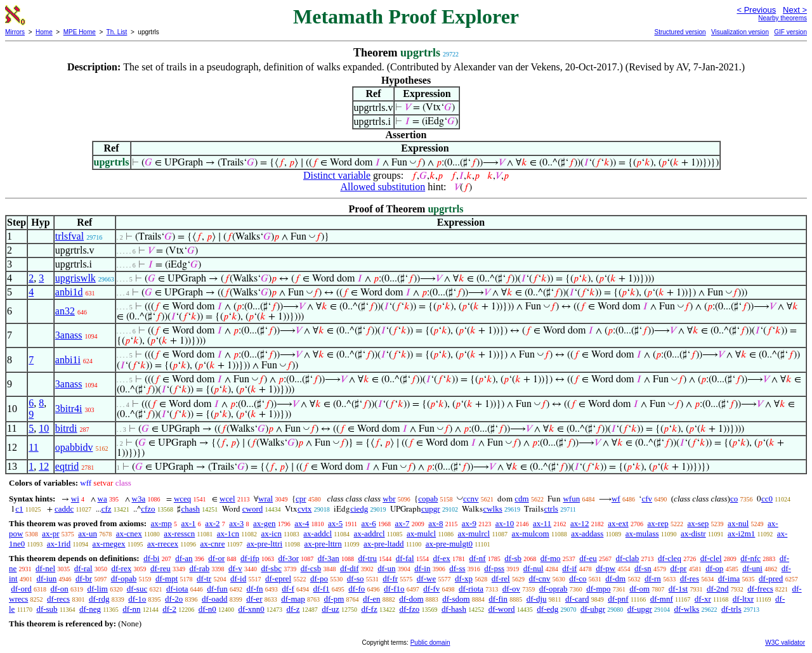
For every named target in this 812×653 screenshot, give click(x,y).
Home (44, 32)
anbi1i (68, 360)
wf (616, 499)
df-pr (678, 568)
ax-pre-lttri (265, 544)
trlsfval (69, 236)
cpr (301, 499)
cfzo (148, 509)
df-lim (97, 589)
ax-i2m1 (741, 533)
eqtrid (67, 466)
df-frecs (760, 589)
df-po (319, 579)
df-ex (441, 558)
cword (253, 509)
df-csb (311, 568)
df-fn (255, 589)
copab (428, 499)
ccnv (471, 499)
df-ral (83, 568)
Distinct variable (337, 175)
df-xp (464, 579)
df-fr (390, 579)
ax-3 (236, 523)
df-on (60, 589)
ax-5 (335, 523)
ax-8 (435, 523)
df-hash (454, 609)
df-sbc (271, 568)
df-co (578, 579)
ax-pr (50, 533)
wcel (227, 499)
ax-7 (402, 523)
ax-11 (542, 523)
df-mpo (598, 589)
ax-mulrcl (474, 533)
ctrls (551, 509)
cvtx (304, 509)
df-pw (606, 568)
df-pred (771, 579)
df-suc (137, 589)
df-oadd (214, 599)
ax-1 (189, 523)
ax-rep (658, 523)
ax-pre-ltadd (384, 544)
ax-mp (161, 523)
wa (102, 499)
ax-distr (693, 533)
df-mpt (167, 579)
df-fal (405, 558)
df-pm (334, 599)
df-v (235, 568)
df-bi (151, 558)
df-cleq (670, 558)
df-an (184, 558)
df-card (577, 599)
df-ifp (250, 558)
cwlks (492, 509)
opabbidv (74, 447)
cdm (521, 499)
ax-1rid (59, 544)
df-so (356, 579)
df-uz (330, 609)
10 (44, 428)
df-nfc (750, 558)
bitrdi (66, 428)
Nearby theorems (783, 18)
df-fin (498, 599)
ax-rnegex (109, 544)
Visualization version (740, 32)
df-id (238, 579)
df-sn (643, 568)
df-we (426, 579)
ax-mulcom (531, 533)
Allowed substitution (383, 187)
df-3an (329, 558)
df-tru (367, 558)
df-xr (703, 599)
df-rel (501, 579)
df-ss (457, 568)
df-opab (124, 579)
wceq (182, 499)
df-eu (588, 558)
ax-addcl (318, 533)
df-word (502, 609)
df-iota (177, 589)
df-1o (137, 599)
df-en (371, 599)
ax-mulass (642, 533)
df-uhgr (593, 609)
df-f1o (394, 589)
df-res (690, 579)
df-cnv (539, 579)
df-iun (46, 579)
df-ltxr (743, 599)
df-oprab (553, 589)
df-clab (628, 558)
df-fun (217, 589)
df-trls (731, 609)
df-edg (547, 609)
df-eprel (278, 579)
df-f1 (322, 589)
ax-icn (271, 533)
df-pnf (618, 599)
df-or (216, 558)
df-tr (204, 579)
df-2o (174, 599)
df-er (254, 599)
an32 (65, 311)
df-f (288, 589)
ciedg (359, 509)
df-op (714, 568)
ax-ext (618, 523)
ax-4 (302, 523)
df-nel (45, 568)
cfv (647, 499)
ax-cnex (129, 533)
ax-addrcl (370, 533)
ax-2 (212, 523)
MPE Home (80, 32)
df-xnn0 (252, 609)
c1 (19, 509)
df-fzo (409, 609)
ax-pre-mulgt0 (449, 544)
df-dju (537, 599)
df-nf (478, 558)
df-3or (288, 558)
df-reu (160, 568)
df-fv (431, 589)
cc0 (767, 499)
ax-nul (738, 523)
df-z (293, 609)
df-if (569, 568)
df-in (422, 568)
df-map (293, 599)
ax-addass (587, 533)
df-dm (615, 579)
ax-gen (264, 523)
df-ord (21, 589)
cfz (107, 509)
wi (75, 499)
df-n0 (207, 609)
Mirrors (15, 32)
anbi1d (69, 292)
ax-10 (505, 523)
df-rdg (99, 599)
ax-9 (469, 523)
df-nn (131, 609)
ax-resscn (179, 533)
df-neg (90, 609)
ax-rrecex (163, 544)
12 (44, 466)
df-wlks (687, 609)
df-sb (513, 558)
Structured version (680, 32)
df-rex (121, 568)
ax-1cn (228, 533)
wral (265, 499)
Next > (795, 10)
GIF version (790, 32)
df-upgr (640, 609)
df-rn (653, 579)
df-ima (729, 579)
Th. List (117, 32)
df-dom (411, 599)
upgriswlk (75, 278)
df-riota (471, 589)
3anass (69, 335)
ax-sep (698, 523)
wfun (571, 499)
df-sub (47, 609)
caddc (64, 509)
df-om (639, 589)
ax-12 (580, 523)
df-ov (511, 589)
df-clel (711, 558)
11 (33, 447)
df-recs (58, 599)
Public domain (430, 643)
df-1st (678, 589)
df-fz (369, 609)
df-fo (357, 589)
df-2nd (718, 589)
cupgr (431, 509)
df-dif (350, 568)
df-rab (199, 568)
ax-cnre (212, 544)
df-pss (494, 568)
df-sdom (456, 599)
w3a (139, 499)
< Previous (756, 10)
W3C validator (785, 643)
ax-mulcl (421, 533)
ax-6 (369, 523)
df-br (84, 579)
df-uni (752, 568)
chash (190, 509)
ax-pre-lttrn (323, 544)
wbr (389, 499)
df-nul (534, 568)
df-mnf (662, 599)
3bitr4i (69, 409)
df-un (386, 568)
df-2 (169, 609)
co (734, 499)
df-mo (551, 558)
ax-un (88, 533)
